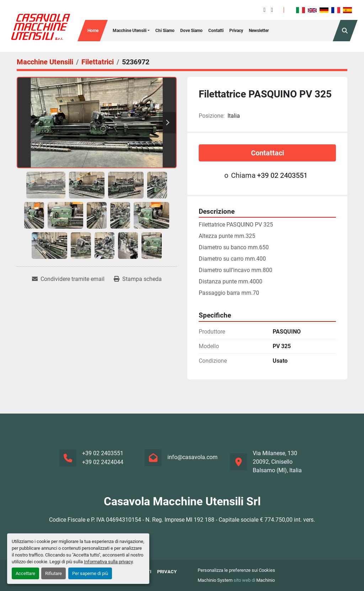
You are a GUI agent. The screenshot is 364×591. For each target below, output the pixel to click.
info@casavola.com (192, 457)
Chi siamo (165, 31)
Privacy (236, 31)
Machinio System (215, 580)
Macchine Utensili (130, 31)
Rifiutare (53, 573)
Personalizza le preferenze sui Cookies (236, 570)
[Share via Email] (68, 279)
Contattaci (267, 153)
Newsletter (259, 31)
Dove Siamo (191, 31)
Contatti (216, 31)
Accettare (25, 573)
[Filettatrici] (98, 62)
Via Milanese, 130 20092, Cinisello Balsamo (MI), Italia (277, 462)
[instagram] (272, 10)
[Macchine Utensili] (45, 62)
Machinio (266, 580)
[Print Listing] (138, 279)
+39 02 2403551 (282, 175)
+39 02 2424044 (103, 462)
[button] (131, 31)
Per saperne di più (90, 573)
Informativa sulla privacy (108, 562)
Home (93, 31)
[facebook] (264, 10)
